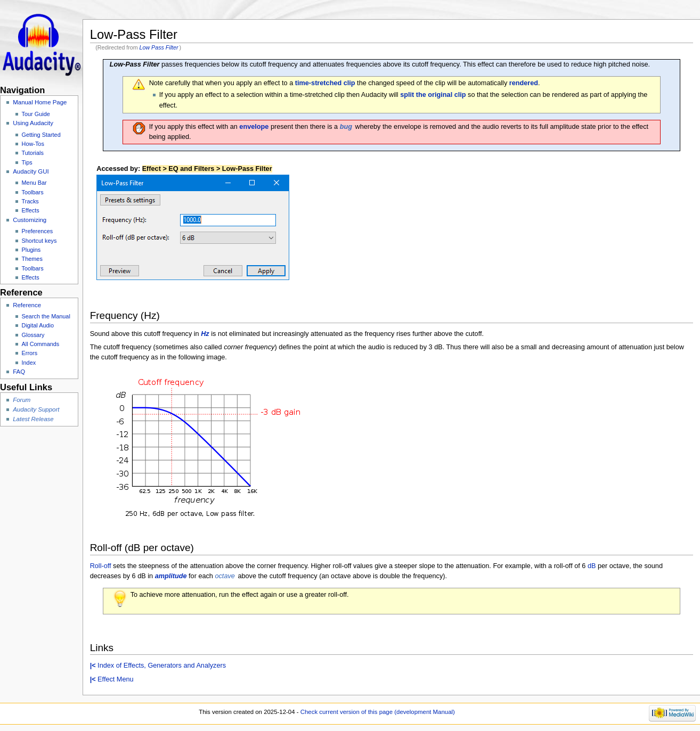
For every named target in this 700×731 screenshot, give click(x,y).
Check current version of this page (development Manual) (378, 712)
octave (225, 576)
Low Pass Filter (159, 47)
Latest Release (33, 419)
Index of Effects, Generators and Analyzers (158, 666)
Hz (205, 334)
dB (592, 566)
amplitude (171, 576)
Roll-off (101, 566)
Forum (22, 400)
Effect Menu (112, 679)
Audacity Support (36, 409)
